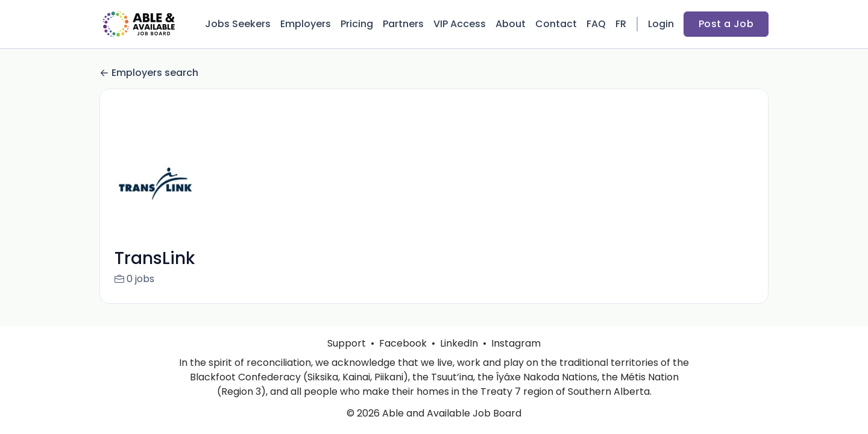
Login (661, 24)
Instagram (516, 343)
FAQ (596, 24)
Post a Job (726, 24)
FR (621, 24)
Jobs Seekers (238, 24)
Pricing (357, 24)
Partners (403, 24)
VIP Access (460, 24)
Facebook (403, 343)
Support (347, 343)
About (511, 24)
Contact (556, 24)
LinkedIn (459, 343)
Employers (306, 24)
